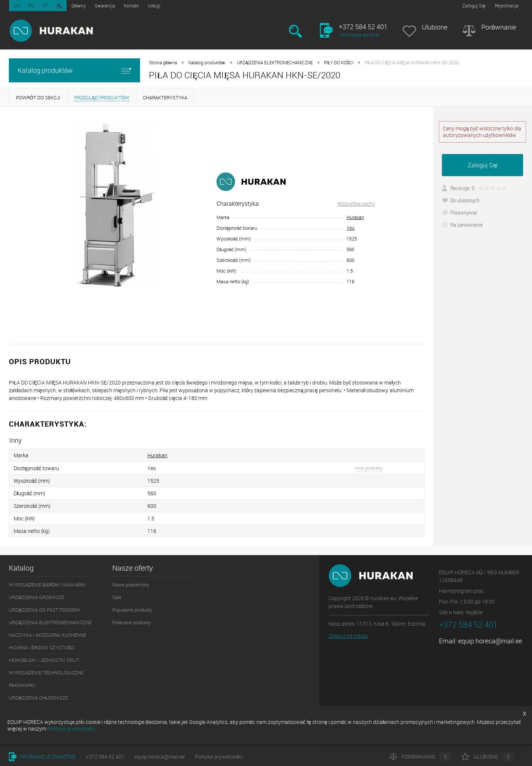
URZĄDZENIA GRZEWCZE (36, 597)
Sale (117, 597)
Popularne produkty (132, 610)
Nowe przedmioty (131, 585)
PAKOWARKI (22, 685)
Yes (351, 228)
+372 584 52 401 (105, 757)
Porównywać (460, 212)
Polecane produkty (132, 622)
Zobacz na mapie (348, 636)
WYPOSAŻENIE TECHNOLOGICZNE (46, 673)
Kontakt (131, 6)
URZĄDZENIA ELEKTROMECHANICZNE (275, 62)
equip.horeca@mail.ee (490, 641)
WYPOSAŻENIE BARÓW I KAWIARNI (47, 585)
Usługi (154, 6)
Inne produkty (369, 468)
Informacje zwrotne (359, 35)
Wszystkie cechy (356, 204)
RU (31, 6)
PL (59, 6)
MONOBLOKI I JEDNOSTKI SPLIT (44, 660)
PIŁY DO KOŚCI (339, 62)
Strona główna (163, 62)
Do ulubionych (461, 200)
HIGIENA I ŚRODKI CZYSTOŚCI (42, 647)
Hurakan (355, 217)
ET (45, 6)
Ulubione (435, 27)
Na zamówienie (462, 225)
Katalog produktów (74, 70)
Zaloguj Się (474, 6)
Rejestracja (507, 6)
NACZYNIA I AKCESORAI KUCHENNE (47, 635)
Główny (79, 6)
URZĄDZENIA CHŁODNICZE (38, 698)
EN (16, 6)
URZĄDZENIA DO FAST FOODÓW (45, 610)
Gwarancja (105, 6)
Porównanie (499, 27)
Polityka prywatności (219, 757)
